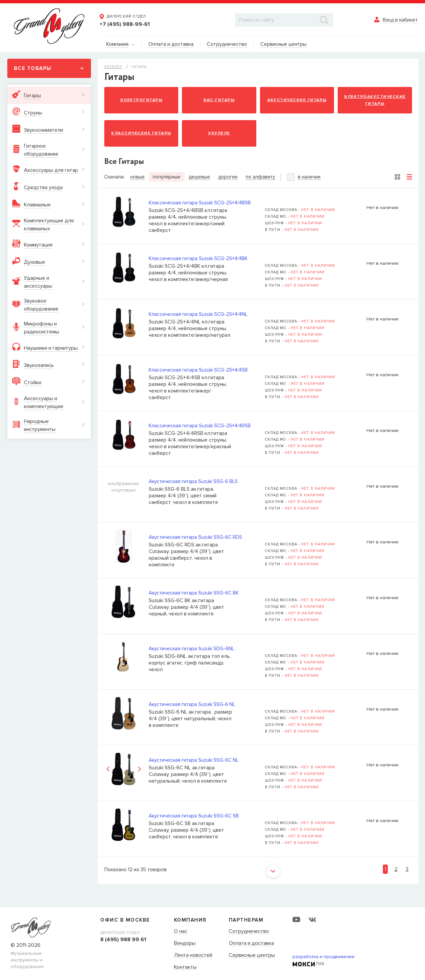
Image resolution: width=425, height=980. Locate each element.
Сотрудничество (249, 932)
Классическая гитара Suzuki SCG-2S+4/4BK (198, 258)
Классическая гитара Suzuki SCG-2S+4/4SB (198, 370)
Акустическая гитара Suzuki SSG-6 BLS (193, 481)
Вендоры (185, 944)
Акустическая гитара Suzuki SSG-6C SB (194, 816)
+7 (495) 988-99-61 (125, 24)
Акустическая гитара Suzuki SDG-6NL (191, 649)
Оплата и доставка (251, 944)
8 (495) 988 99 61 (123, 940)
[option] (124, 769)
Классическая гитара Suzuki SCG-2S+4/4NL (198, 314)
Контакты (185, 967)
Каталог (113, 67)
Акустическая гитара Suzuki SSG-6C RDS (195, 537)
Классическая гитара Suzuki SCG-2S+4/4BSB (200, 203)
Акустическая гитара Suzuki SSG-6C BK (194, 593)
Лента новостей (193, 955)
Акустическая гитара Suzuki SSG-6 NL (192, 704)
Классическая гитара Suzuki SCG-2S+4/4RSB (200, 426)
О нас (181, 932)
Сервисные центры (252, 955)
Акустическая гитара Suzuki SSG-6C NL (194, 760)
